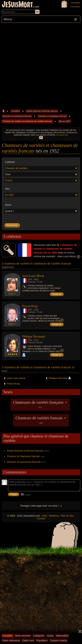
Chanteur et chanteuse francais (52, 116)
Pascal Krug (30, 306)
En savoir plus (62, 135)
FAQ (45, 516)
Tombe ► (57, 294)
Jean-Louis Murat (33, 276)
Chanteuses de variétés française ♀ (40, 404)
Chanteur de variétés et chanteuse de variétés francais (27, 121)
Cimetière (15, 111)
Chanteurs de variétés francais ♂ (41, 420)
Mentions (54, 516)
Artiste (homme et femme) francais (42, 111)
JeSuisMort (17, 5)
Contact (41, 518)
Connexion (75, 7)
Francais (31, 282)
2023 (36, 279)
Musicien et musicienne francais (17, 116)
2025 (36, 310)
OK (41, 138)
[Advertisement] (41, 65)
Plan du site (67, 516)
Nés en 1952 (64, 121)
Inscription (76, 3)
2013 (36, 340)
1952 (30, 279)
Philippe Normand (33, 337)
